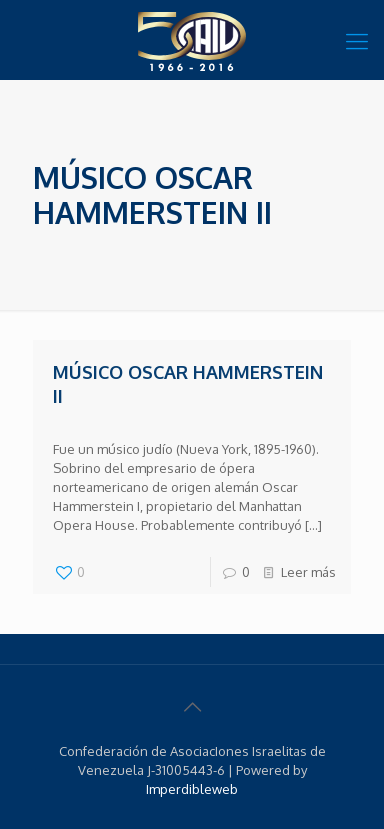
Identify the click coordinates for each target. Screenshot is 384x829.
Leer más (308, 572)
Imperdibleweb (192, 789)
